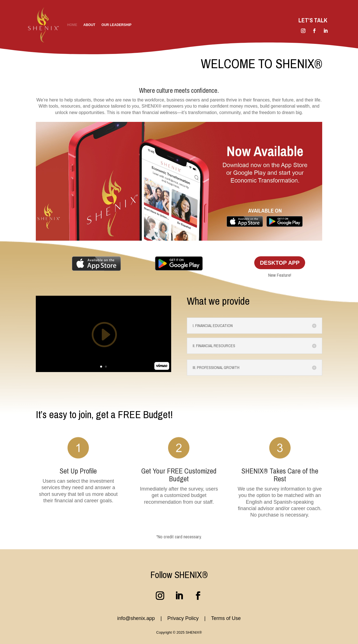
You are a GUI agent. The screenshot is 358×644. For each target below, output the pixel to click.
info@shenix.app (136, 618)
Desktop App (280, 263)
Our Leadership (116, 25)
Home (72, 25)
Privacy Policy (184, 618)
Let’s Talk (313, 20)
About (89, 25)
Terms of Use (226, 618)
